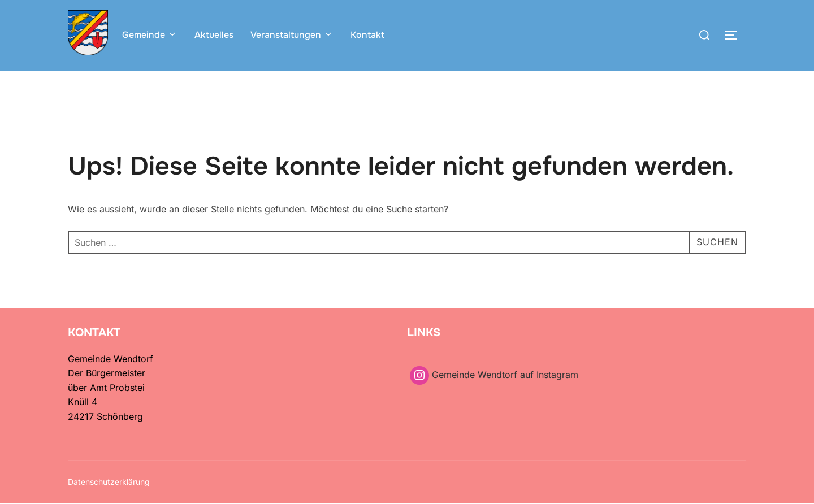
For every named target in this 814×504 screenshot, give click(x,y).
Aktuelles (214, 35)
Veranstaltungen (292, 35)
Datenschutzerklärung (109, 482)
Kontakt (367, 35)
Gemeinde (150, 35)
